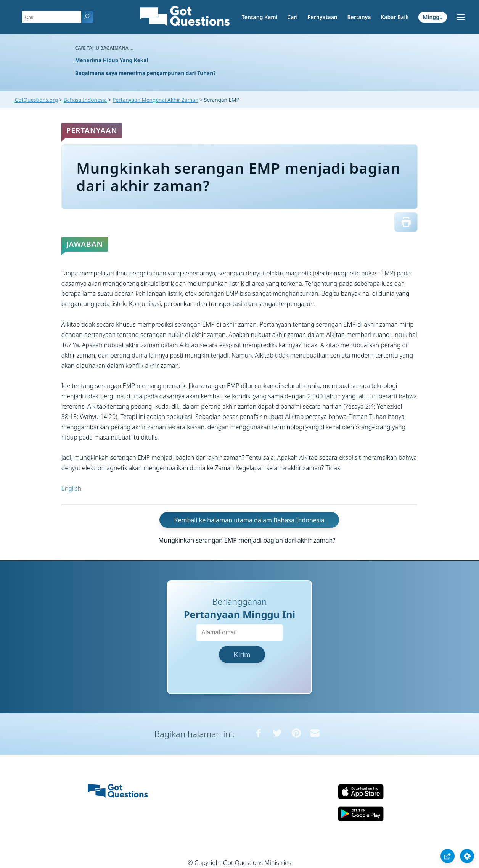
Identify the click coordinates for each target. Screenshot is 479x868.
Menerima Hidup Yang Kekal (112, 60)
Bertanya (359, 17)
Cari (292, 17)
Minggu (432, 17)
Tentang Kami (260, 17)
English (71, 488)
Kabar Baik (395, 17)
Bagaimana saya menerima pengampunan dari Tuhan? (145, 73)
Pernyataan (322, 17)
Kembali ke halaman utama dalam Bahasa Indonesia (249, 520)
